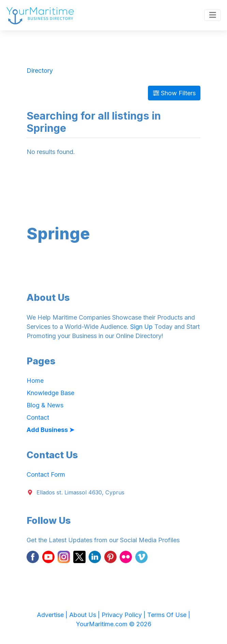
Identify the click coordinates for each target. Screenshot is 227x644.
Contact (38, 417)
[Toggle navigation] (213, 15)
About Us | (85, 615)
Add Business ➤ (50, 430)
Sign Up (141, 327)
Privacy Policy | (124, 615)
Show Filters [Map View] (174, 93)
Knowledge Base (50, 393)
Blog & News (45, 405)
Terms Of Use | (169, 615)
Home (35, 381)
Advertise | (53, 615)
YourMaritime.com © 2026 (114, 624)
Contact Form (46, 474)
